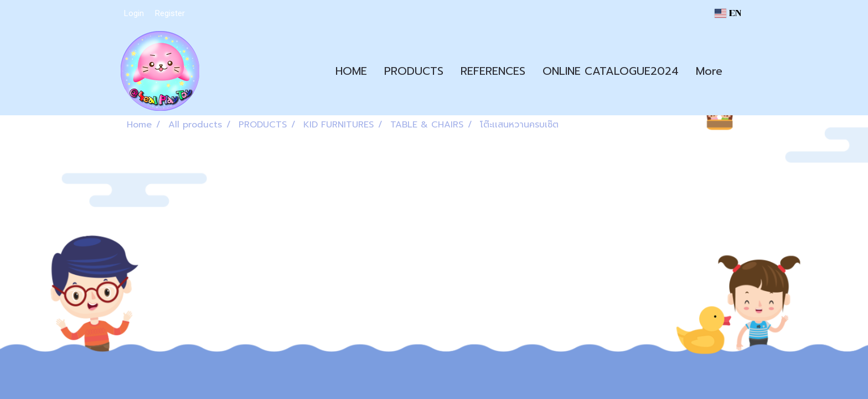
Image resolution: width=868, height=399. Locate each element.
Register (170, 13)
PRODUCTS (414, 71)
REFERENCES (493, 71)
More (709, 71)
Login (134, 13)
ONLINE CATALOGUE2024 (611, 71)
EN (728, 13)
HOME (351, 71)
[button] (741, 71)
